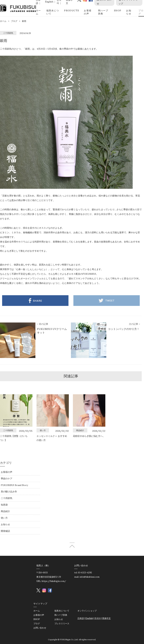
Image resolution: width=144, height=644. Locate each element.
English (49, 2)
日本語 (81, 618)
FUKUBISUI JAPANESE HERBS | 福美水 (18, 8)
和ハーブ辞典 (103, 12)
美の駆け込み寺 (9, 492)
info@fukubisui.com (89, 577)
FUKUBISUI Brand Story (14, 485)
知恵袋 (4, 505)
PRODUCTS (72, 11)
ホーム (38, 12)
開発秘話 (5, 531)
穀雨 (24, 21)
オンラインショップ (87, 611)
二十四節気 (7, 498)
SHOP (118, 11)
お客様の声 (88, 12)
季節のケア (7, 479)
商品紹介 (5, 511)
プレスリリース (62, 624)
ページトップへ (72, 545)
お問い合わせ (40, 628)
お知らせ (129, 12)
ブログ (141, 12)
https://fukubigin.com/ (54, 581)
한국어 (98, 618)
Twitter (107, 301)
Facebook (35, 301)
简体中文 (106, 618)
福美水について (53, 12)
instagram (44, 590)
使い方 (4, 518)
